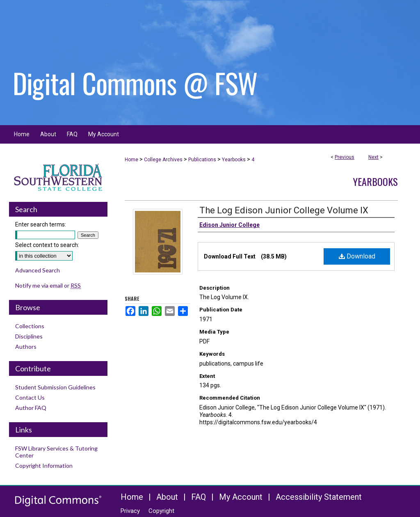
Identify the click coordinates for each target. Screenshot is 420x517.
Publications (202, 160)
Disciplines (29, 336)
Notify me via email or (48, 285)
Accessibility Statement (319, 497)
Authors (26, 347)
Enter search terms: (41, 224)
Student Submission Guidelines (55, 387)
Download (357, 256)
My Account (241, 497)
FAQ (199, 497)
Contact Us (30, 397)
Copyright (161, 511)
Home (131, 160)
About (167, 497)
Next (373, 157)
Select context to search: (47, 245)
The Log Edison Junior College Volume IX (284, 210)
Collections (30, 326)
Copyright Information (44, 466)
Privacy (130, 511)
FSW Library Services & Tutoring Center (56, 452)
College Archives (163, 160)
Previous (345, 157)
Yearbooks (234, 160)
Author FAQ (31, 408)
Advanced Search (38, 270)
